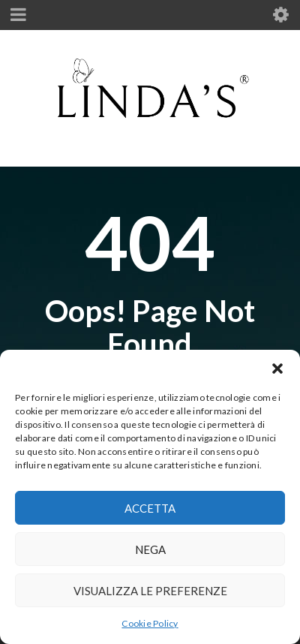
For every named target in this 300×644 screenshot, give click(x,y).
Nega (150, 549)
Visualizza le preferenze (150, 591)
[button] (277, 369)
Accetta (150, 508)
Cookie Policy (150, 623)
